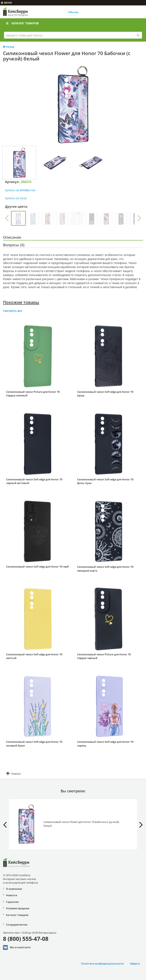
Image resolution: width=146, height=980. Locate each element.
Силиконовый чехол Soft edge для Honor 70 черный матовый (34, 481)
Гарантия (12, 902)
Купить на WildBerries (20, 190)
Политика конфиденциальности (102, 964)
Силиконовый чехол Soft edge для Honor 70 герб (37, 567)
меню (7, 3)
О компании (14, 889)
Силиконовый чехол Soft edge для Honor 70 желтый (34, 656)
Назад (9, 47)
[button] (7, 218)
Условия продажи (18, 908)
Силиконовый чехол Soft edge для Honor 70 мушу (105, 394)
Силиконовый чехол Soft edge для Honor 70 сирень (105, 744)
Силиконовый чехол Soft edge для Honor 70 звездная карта (105, 569)
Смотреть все (13, 311)
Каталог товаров (22, 23)
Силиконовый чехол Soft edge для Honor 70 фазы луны (105, 481)
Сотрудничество (17, 925)
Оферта (135, 964)
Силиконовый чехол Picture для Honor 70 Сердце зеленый (33, 394)
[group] (18, 218)
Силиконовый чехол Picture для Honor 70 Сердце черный (104, 656)
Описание (12, 237)
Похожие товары (21, 302)
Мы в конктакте (17, 947)
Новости (12, 895)
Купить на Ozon (16, 198)
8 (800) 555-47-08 (26, 939)
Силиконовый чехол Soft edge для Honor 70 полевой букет (34, 744)
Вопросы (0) (14, 245)
